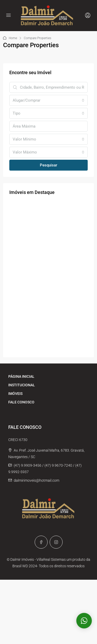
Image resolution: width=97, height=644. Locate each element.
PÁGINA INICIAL (21, 376)
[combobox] (48, 100)
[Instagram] (56, 542)
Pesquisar (48, 165)
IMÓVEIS (15, 394)
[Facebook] (41, 542)
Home (13, 38)
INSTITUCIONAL (22, 385)
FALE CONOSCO (21, 402)
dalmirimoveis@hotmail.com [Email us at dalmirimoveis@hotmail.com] (36, 480)
